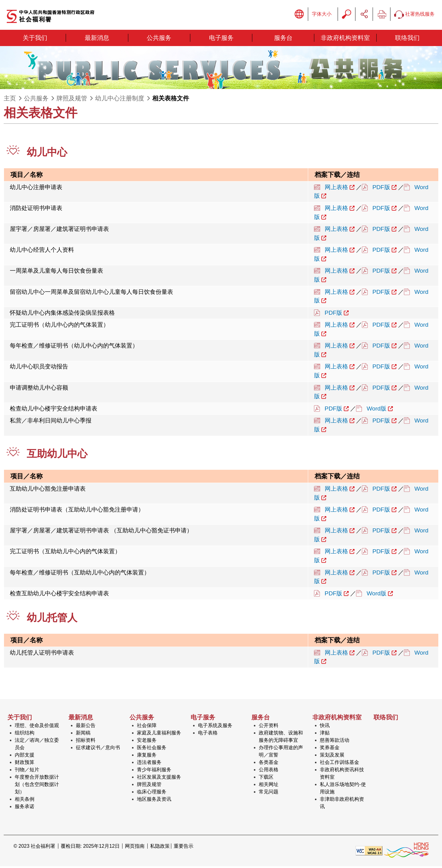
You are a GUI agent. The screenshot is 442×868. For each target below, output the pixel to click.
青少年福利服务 (154, 771)
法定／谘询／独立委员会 (37, 746)
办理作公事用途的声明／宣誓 (281, 753)
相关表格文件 (171, 100)
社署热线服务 (414, 15)
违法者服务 (149, 764)
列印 (382, 15)
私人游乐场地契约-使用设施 (343, 790)
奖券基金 (330, 749)
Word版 (377, 410)
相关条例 (25, 801)
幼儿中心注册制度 (120, 100)
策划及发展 (332, 757)
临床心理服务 (152, 794)
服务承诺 (25, 808)
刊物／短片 (27, 771)
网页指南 (135, 848)
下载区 (266, 779)
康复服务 (147, 757)
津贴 (325, 735)
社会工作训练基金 (339, 764)
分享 (364, 15)
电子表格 (208, 735)
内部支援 (25, 757)
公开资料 (269, 727)
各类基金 (269, 764)
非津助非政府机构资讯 (342, 805)
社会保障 (147, 727)
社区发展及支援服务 (159, 779)
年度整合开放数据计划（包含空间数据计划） (37, 786)
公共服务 (36, 100)
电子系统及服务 (215, 727)
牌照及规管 (72, 100)
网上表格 (336, 189)
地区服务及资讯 (154, 801)
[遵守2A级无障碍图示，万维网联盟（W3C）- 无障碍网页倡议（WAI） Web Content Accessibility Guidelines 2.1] (369, 852)
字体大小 (322, 15)
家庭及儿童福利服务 (159, 735)
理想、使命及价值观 (37, 727)
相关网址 (269, 786)
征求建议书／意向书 (98, 749)
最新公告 (86, 727)
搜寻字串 (347, 15)
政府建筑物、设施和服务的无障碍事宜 (281, 738)
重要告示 (184, 848)
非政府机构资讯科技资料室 (342, 775)
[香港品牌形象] (406, 852)
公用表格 (269, 771)
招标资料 (86, 742)
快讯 (325, 727)
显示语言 (299, 15)
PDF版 (381, 189)
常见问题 (269, 794)
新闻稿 (83, 735)
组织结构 (25, 735)
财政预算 (25, 764)
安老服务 (147, 742)
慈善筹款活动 (335, 742)
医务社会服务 (152, 749)
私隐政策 (160, 848)
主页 (10, 100)
